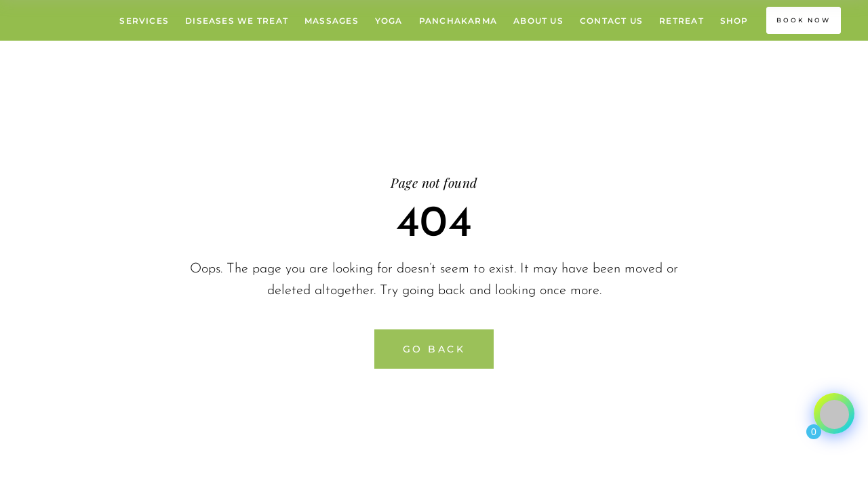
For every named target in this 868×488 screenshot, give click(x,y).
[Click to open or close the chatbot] (834, 413)
